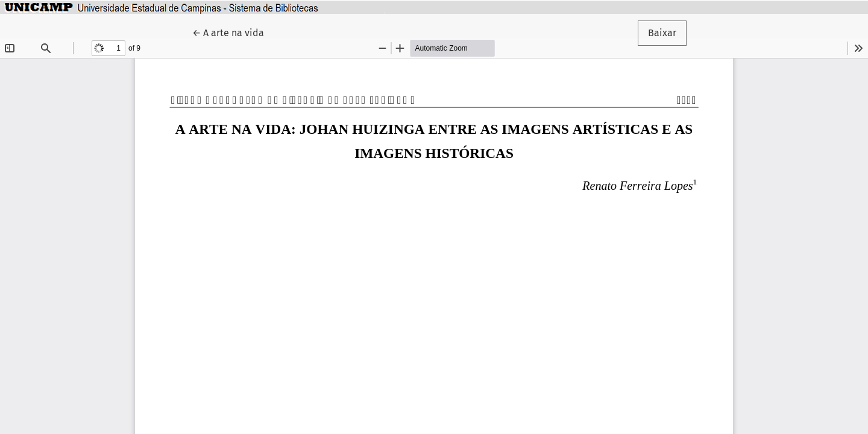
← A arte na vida (233, 32)
